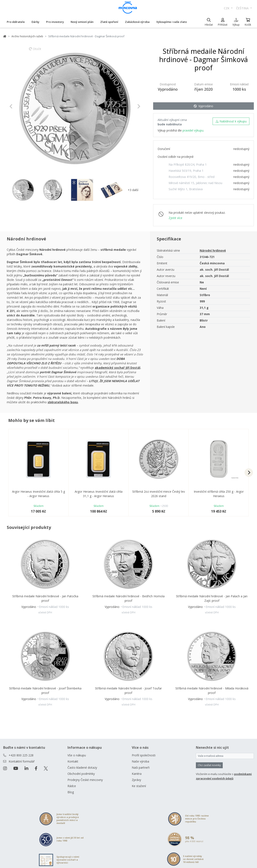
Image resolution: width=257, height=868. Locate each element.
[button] (19, 106)
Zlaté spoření (109, 22)
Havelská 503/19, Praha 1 (186, 171)
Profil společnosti (144, 755)
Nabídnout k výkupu (231, 121)
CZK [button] (227, 8)
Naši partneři (141, 767)
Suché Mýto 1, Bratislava (186, 189)
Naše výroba (140, 761)
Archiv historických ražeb (27, 36)
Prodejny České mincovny (85, 780)
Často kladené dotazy (82, 767)
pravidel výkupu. (193, 130)
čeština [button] (243, 8)
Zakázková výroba (137, 22)
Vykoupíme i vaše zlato (172, 22)
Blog (71, 792)
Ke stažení (139, 786)
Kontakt (73, 761)
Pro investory (55, 22)
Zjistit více (175, 218)
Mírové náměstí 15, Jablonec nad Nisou (195, 183)
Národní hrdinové (213, 250)
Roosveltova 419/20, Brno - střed (192, 177)
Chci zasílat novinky (209, 765)
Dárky (35, 22)
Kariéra (137, 774)
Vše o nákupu (77, 755)
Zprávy (136, 780)
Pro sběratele (16, 22)
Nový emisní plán (82, 22)
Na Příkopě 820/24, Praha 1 (188, 164)
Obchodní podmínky (81, 774)
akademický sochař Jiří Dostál (118, 368)
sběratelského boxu (63, 402)
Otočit (35, 51)
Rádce (72, 786)
